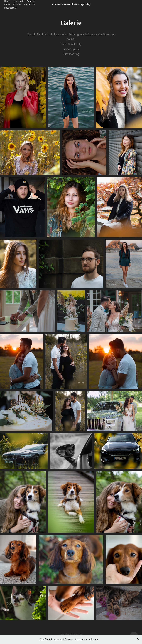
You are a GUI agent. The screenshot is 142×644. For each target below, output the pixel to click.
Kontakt (17, 4)
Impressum (30, 4)
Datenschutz (10, 8)
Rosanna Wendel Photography (71, 4)
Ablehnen (93, 639)
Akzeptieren (81, 639)
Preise (7, 4)
